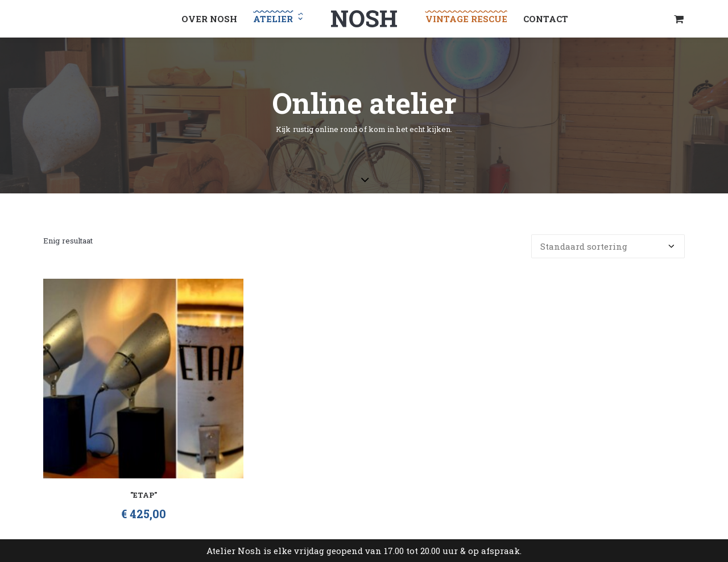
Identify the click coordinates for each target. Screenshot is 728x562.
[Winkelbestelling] (608, 246)
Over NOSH (209, 19)
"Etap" (144, 495)
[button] (143, 379)
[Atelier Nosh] (364, 19)
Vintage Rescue (466, 19)
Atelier (278, 19)
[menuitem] (209, 19)
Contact (546, 19)
